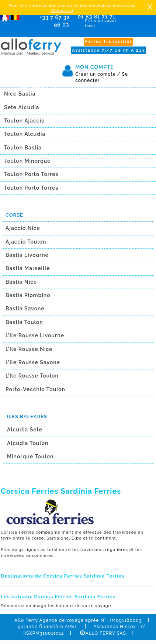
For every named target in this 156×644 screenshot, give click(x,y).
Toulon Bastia (23, 148)
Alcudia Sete (25, 430)
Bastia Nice (21, 282)
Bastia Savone (25, 309)
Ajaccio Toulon (26, 242)
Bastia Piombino (28, 295)
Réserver (13, 160)
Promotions (33, 99)
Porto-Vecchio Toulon (35, 389)
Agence (28, 112)
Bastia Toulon (24, 322)
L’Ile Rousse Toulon (32, 376)
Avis (23, 139)
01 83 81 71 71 (97, 21)
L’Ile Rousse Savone (33, 362)
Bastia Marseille (28, 268)
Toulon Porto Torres (31, 174)
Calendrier (32, 86)
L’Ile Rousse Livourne (35, 335)
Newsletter (32, 125)
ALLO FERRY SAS (103, 633)
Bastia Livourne (27, 255)
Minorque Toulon (30, 457)
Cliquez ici (62, 11)
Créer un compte (98, 74)
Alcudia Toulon (28, 443)
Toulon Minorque (27, 161)
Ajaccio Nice (23, 228)
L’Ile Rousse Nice (29, 349)
